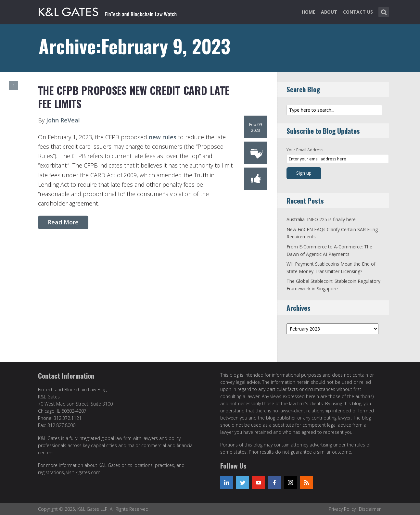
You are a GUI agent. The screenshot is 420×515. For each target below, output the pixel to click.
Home (309, 12)
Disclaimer (370, 509)
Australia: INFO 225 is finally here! (322, 219)
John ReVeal (62, 120)
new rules (163, 137)
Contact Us (358, 12)
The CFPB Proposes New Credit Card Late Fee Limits (134, 97)
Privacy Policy (342, 509)
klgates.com (88, 472)
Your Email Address (305, 150)
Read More (63, 222)
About (329, 12)
